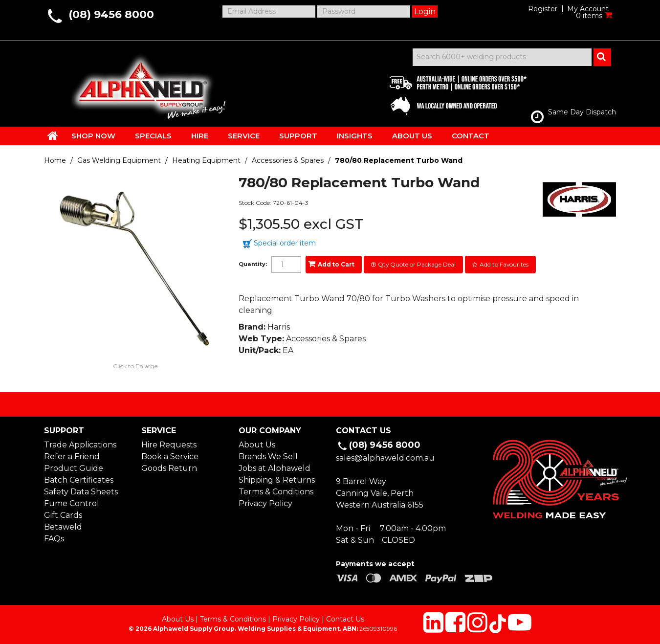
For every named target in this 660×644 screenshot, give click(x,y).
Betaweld (63, 527)
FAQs (54, 539)
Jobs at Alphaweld (275, 468)
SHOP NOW (93, 136)
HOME (53, 135)
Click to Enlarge (135, 366)
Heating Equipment (206, 160)
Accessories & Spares (288, 160)
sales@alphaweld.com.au (385, 458)
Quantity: (253, 264)
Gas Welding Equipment (119, 160)
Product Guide (74, 468)
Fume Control (72, 503)
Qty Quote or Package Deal (417, 264)
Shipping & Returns (277, 480)
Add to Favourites (504, 264)
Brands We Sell (268, 456)
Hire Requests (169, 445)
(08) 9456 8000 (111, 14)
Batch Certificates (79, 480)
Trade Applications (80, 445)
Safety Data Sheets (81, 492)
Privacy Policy (265, 503)
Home (55, 160)
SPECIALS (153, 136)
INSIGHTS (355, 136)
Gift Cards (63, 515)
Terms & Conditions (276, 492)
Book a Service (170, 456)
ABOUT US (412, 136)
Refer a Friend (72, 456)
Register (543, 9)
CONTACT (471, 136)
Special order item (285, 243)
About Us (257, 445)
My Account (588, 9)
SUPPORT (298, 136)
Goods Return (169, 468)
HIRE (200, 136)
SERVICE (244, 136)
